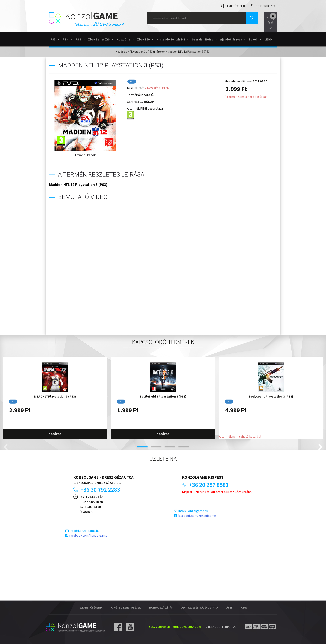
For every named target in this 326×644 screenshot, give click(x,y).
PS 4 (68, 39)
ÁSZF (229, 608)
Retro (211, 39)
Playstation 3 (137, 52)
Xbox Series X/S (101, 39)
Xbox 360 (145, 39)
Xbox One (126, 39)
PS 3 (80, 39)
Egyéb (255, 39)
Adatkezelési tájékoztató (200, 608)
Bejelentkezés (265, 6)
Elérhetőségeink (235, 6)
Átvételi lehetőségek (126, 608)
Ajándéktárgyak (233, 39)
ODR (244, 608)
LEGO (268, 39)
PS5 (55, 39)
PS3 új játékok (156, 52)
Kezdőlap (121, 52)
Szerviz (197, 39)
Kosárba (55, 434)
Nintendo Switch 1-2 (173, 39)
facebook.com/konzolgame (88, 535)
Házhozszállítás (161, 608)
